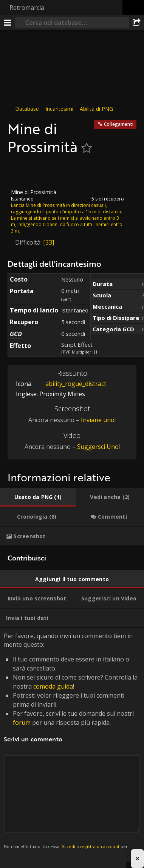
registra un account (100, 847)
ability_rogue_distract (70, 384)
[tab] (38, 498)
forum (22, 723)
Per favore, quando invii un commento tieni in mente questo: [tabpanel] (72, 746)
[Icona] (20, 172)
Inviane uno (98, 420)
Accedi (68, 847)
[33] (49, 242)
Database (27, 109)
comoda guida (53, 686)
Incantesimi (59, 109)
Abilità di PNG (96, 109)
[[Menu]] (8, 23)
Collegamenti (119, 124)
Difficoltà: (29, 242)
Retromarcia (27, 8)
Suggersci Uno (98, 447)
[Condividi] (136, 23)
